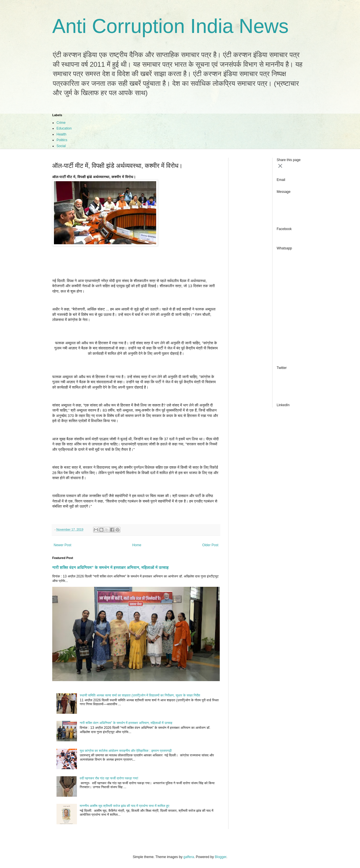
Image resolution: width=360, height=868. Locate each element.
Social (61, 146)
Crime (61, 123)
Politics (62, 140)
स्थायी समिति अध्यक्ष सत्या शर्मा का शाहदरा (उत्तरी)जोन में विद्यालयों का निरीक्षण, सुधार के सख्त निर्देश (140, 695)
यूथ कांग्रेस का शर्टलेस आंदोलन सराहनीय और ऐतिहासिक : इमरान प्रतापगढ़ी (126, 751)
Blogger (221, 857)
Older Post (210, 545)
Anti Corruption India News (170, 26)
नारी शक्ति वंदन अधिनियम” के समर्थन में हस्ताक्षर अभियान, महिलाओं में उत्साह (110, 567)
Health (61, 134)
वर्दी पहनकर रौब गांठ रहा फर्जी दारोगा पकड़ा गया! (109, 778)
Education (64, 128)
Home (137, 545)
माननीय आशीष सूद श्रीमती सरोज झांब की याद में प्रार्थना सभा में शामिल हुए (124, 806)
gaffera (189, 857)
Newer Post (62, 545)
